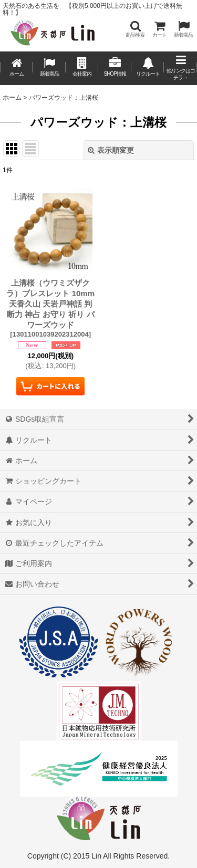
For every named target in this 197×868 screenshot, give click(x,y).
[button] (135, 29)
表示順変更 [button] (111, 150)
